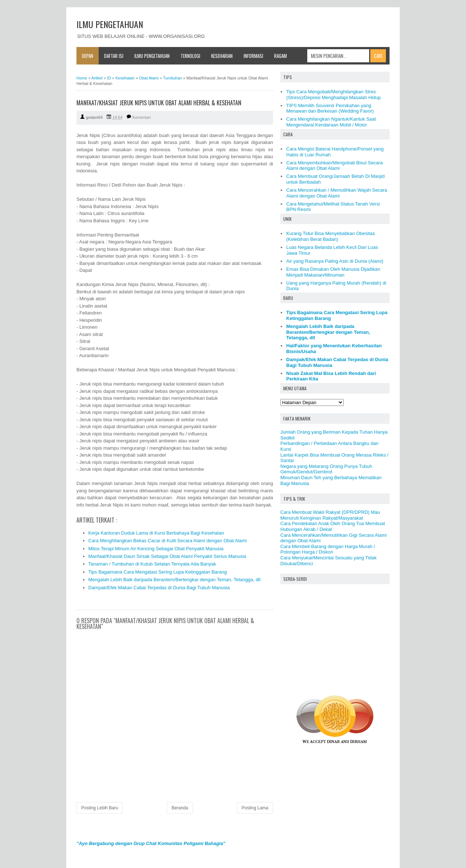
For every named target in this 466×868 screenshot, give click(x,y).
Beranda (180, 808)
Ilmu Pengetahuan (152, 56)
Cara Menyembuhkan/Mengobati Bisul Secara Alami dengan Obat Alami (334, 166)
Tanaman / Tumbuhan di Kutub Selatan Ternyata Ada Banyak (152, 564)
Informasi (253, 56)
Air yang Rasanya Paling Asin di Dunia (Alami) (335, 261)
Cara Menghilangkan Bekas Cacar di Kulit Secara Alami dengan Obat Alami (168, 541)
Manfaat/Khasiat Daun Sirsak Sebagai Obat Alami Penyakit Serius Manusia (167, 556)
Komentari (142, 117)
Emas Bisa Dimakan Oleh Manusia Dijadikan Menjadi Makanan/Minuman (333, 272)
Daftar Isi (114, 56)
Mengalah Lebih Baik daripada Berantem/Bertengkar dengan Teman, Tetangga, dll (175, 580)
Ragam (281, 56)
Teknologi (190, 56)
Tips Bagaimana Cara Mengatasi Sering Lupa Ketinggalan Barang (158, 572)
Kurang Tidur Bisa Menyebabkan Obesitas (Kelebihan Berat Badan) (331, 236)
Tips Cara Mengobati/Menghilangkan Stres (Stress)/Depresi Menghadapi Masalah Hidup (333, 95)
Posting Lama (255, 808)
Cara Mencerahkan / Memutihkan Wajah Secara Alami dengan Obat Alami (337, 193)
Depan (88, 56)
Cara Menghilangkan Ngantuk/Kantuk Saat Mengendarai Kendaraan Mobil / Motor (331, 122)
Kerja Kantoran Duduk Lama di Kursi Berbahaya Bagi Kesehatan (156, 533)
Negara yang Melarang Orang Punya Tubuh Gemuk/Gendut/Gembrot (326, 469)
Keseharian (222, 56)
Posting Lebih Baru (100, 808)
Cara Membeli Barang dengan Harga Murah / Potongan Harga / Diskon (328, 549)
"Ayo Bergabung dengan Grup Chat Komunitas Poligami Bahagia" (151, 843)
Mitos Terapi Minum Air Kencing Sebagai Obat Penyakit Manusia (156, 549)
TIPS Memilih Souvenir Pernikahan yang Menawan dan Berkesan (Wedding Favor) (330, 108)
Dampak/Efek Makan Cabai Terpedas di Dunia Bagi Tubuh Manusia (159, 588)
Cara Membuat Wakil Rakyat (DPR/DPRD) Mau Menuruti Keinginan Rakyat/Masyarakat (330, 515)
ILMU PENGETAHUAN (110, 24)
